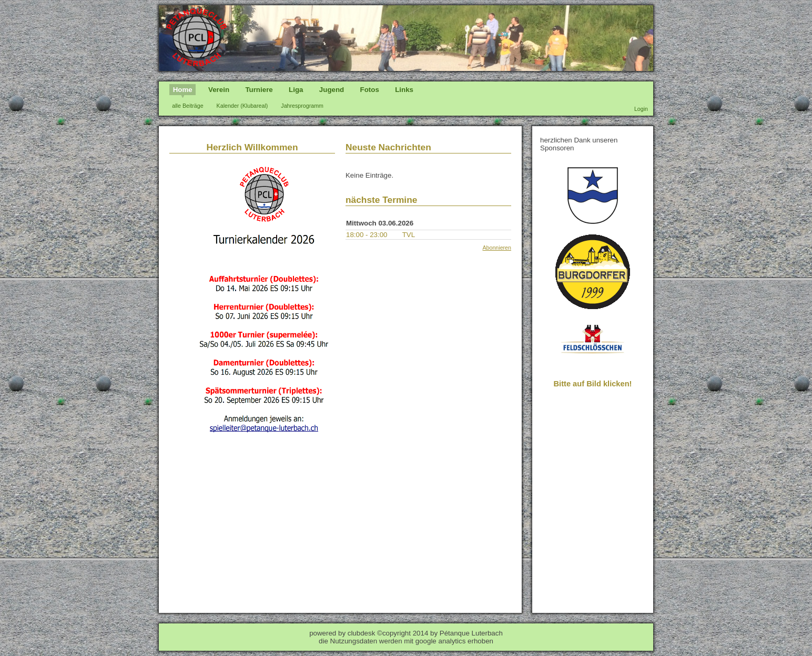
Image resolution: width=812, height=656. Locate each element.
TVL (409, 235)
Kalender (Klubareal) (242, 106)
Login (641, 109)
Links (404, 90)
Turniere (259, 90)
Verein (219, 90)
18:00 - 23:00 (367, 235)
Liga (296, 90)
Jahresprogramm (302, 106)
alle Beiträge (187, 106)
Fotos (370, 90)
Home (183, 90)
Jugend (332, 90)
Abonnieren (497, 248)
